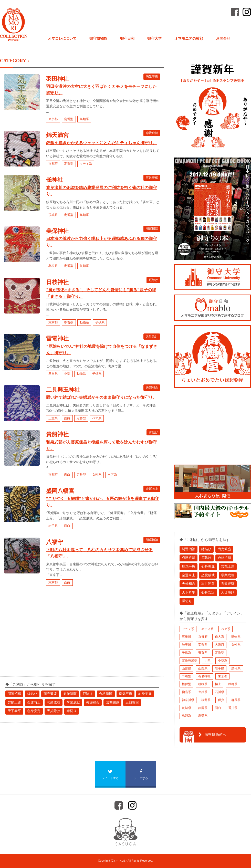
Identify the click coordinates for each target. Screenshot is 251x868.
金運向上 (152, 489)
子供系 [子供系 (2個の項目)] (186, 653)
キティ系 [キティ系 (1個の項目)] (207, 629)
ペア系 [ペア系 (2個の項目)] (226, 629)
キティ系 (86, 164)
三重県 (53, 374)
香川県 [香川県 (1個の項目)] (233, 708)
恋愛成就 (152, 133)
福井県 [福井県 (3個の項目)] (206, 700)
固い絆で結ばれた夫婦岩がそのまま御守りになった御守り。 (101, 397)
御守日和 (127, 39)
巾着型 (69, 322)
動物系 (84, 322)
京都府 (53, 164)
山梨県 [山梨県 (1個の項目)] (203, 668)
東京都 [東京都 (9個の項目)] (223, 676)
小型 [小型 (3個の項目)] (207, 661)
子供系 (100, 322)
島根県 (53, 266)
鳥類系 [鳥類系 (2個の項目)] (203, 716)
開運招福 (152, 229)
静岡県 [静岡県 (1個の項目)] (203, 708)
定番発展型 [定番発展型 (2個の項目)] (190, 661)
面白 (67, 418)
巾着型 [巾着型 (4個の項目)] (186, 676)
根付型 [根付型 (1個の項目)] (186, 684)
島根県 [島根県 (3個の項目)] (236, 668)
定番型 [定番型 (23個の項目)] (219, 653)
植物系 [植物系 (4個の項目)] (203, 684)
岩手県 (53, 526)
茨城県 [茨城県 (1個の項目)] (186, 708)
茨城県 (53, 215)
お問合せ (223, 39)
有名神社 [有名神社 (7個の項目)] (204, 676)
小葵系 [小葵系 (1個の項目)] (223, 661)
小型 (67, 374)
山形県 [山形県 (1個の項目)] (186, 668)
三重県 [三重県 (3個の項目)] (186, 637)
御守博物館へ (212, 735)
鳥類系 (84, 119)
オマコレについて (62, 39)
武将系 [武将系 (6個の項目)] (233, 684)
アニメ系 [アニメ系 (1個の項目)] (188, 629)
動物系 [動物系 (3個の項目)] (236, 637)
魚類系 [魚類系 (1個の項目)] (186, 716)
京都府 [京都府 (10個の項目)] (203, 637)
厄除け (153, 280)
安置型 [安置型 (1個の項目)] (203, 653)
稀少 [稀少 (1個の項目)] (221, 700)
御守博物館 (98, 39)
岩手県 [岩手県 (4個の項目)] (219, 668)
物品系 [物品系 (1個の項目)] (186, 692)
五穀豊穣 (152, 177)
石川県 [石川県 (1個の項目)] (219, 692)
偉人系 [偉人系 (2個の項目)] (219, 637)
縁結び (153, 432)
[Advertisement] (38, 636)
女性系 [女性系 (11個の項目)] (236, 645)
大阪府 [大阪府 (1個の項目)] (219, 645)
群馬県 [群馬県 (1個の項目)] (236, 700)
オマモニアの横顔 (189, 39)
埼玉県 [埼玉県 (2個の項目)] (186, 645)
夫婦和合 (152, 388)
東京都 (53, 119)
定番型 (69, 119)
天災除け (152, 336)
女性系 (97, 475)
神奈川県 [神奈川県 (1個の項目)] (188, 700)
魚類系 (84, 266)
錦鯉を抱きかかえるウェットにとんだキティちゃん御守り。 (101, 143)
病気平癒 (152, 77)
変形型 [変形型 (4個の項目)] (203, 645)
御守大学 (154, 39)
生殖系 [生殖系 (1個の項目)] (203, 692)
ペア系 (97, 418)
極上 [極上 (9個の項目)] (218, 684)
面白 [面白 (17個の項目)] (218, 708)
